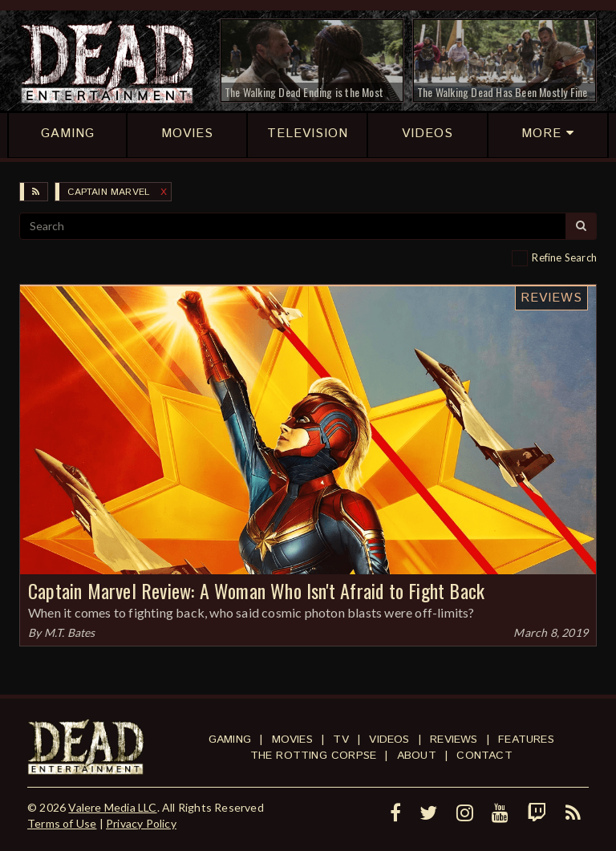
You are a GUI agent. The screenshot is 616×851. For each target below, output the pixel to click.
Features (526, 740)
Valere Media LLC (112, 807)
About (417, 756)
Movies (292, 740)
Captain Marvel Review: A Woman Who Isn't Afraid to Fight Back (256, 590)
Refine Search (564, 257)
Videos (389, 740)
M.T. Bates (70, 632)
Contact (484, 756)
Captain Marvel (108, 192)
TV (340, 740)
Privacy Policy (141, 823)
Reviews (551, 298)
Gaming (230, 740)
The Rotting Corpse (314, 756)
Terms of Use (62, 823)
